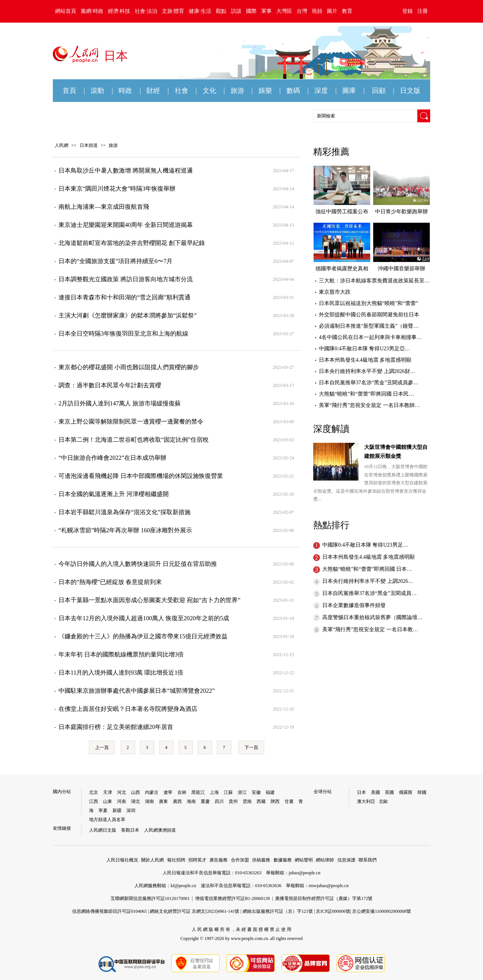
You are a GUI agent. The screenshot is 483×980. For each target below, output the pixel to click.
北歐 (383, 801)
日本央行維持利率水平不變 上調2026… (368, 581)
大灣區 (284, 11)
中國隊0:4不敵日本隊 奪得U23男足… (365, 545)
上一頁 (102, 747)
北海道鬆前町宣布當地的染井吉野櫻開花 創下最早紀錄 (132, 243)
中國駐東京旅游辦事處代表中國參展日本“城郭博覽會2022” (137, 691)
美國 (375, 792)
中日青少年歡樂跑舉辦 (401, 212)
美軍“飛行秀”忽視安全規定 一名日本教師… (369, 405)
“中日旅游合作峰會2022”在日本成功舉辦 (112, 458)
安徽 (256, 792)
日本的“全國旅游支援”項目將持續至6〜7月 (115, 261)
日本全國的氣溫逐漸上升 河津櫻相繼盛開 (114, 494)
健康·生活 (200, 11)
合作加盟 (240, 860)
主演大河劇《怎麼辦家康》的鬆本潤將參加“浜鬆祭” (128, 315)
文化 (209, 91)
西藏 (261, 801)
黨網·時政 (92, 11)
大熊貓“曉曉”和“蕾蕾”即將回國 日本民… (366, 394)
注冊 (423, 11)
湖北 (135, 801)
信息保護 (346, 860)
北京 (94, 792)
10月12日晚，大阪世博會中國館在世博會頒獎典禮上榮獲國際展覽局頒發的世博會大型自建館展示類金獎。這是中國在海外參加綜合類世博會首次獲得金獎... (370, 483)
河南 (122, 801)
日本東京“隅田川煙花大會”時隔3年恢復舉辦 (117, 189)
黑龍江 (198, 792)
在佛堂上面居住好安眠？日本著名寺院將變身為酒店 (128, 709)
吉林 (182, 792)
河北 (122, 792)
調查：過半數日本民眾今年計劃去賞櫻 (110, 385)
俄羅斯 (406, 792)
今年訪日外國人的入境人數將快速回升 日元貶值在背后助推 (138, 564)
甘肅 (289, 801)
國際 (251, 11)
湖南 (149, 801)
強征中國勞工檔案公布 (342, 212)
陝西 (275, 801)
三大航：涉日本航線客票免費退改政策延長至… (374, 281)
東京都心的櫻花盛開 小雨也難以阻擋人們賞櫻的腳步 (129, 367)
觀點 (221, 11)
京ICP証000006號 (333, 911)
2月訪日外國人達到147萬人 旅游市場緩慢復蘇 (120, 403)
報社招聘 (176, 860)
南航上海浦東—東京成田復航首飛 (104, 207)
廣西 (177, 801)
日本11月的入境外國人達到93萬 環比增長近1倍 (121, 673)
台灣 (302, 11)
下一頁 (251, 747)
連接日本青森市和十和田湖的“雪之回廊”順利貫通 (125, 297)
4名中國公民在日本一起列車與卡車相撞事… (370, 337)
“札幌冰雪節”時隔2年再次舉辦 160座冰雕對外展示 (125, 530)
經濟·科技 (119, 11)
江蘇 (228, 792)
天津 (108, 792)
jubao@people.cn (305, 873)
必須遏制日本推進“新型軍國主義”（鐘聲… (369, 326)
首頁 (69, 91)
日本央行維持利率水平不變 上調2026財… (367, 371)
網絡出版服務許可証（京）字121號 (278, 911)
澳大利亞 (366, 801)
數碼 (293, 91)
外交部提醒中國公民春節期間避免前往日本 (369, 315)
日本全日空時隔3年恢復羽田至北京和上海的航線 (123, 334)
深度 (321, 91)
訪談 (236, 11)
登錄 (408, 11)
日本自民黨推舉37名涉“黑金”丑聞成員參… (369, 383)
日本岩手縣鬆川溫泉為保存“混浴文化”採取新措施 (125, 512)
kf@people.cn (183, 886)
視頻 (317, 11)
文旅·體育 (173, 11)
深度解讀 (331, 429)
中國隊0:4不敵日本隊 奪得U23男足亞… (365, 349)
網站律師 (325, 860)
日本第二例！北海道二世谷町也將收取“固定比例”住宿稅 (134, 440)
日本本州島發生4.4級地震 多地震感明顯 (365, 360)
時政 (125, 91)
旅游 (237, 91)
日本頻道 (89, 145)
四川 (219, 801)
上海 (214, 792)
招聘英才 (197, 860)
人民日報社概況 (122, 860)
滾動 (97, 91)
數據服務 (283, 860)
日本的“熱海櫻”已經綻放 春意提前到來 (110, 582)
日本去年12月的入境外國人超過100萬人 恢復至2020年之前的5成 (144, 618)
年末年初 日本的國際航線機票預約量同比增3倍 (121, 654)
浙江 (242, 792)
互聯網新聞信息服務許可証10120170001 (150, 898)
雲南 (247, 801)
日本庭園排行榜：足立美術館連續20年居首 (116, 727)
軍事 (266, 11)
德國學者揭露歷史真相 (342, 269)
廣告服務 (218, 860)
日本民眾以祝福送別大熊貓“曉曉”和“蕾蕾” (368, 303)
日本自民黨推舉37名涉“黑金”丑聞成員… (369, 593)
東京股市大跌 (335, 292)
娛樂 (265, 91)
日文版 (410, 91)
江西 (94, 801)
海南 (191, 801)
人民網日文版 (103, 830)
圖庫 (349, 91)
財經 (153, 91)
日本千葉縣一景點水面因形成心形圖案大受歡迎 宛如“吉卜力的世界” (149, 600)
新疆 (117, 811)
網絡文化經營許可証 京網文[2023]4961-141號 (195, 911)
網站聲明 (304, 860)
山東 (108, 801)
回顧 (379, 91)
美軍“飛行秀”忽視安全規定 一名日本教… (370, 629)
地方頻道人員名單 (107, 820)
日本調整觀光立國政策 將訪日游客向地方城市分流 (126, 279)
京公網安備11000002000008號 (381, 911)
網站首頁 (66, 11)
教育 (347, 11)
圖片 (332, 11)
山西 (135, 792)
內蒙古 (152, 792)
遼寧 (168, 792)
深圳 (131, 811)
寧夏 (103, 811)
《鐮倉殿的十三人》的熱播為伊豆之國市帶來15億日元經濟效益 (143, 636)
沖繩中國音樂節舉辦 (401, 269)
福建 (270, 792)
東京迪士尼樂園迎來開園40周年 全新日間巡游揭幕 (126, 225)
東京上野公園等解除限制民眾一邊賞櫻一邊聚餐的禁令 (131, 421)
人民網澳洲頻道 (160, 830)
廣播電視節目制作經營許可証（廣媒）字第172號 (324, 898)
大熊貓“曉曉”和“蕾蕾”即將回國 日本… (367, 569)
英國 (389, 792)
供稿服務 (261, 860)
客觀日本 (130, 830)
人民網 (62, 145)
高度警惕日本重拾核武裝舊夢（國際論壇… (372, 617)
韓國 (422, 792)
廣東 (163, 801)
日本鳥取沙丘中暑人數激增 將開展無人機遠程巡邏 (126, 170)
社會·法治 (146, 11)
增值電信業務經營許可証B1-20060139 (232, 898)
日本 (361, 792)
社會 (182, 91)
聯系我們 (368, 860)
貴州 (233, 801)
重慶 (205, 801)
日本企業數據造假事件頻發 (354, 605)
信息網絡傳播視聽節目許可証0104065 (109, 911)
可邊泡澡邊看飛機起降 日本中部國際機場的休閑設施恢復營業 (141, 476)
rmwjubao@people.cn (329, 886)
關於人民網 (152, 860)
